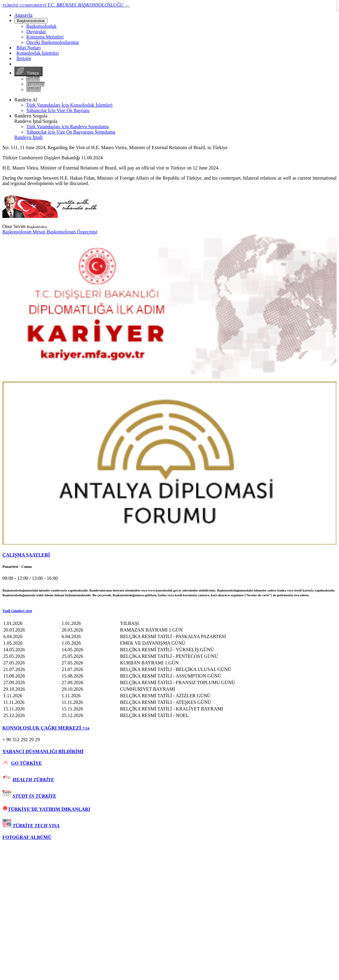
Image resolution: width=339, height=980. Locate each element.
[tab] (169, 555)
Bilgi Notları (29, 48)
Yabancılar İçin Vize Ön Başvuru (58, 110)
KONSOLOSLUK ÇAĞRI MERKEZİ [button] (46, 728)
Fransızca (35, 84)
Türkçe (28, 71)
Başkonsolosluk (31, 21)
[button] (169, 611)
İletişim (24, 58)
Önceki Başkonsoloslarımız (53, 42)
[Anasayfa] (23, 15)
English (34, 90)
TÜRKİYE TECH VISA (36, 826)
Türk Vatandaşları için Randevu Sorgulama (68, 127)
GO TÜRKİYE (26, 763)
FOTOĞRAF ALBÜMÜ (27, 837)
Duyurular (36, 32)
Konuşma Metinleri (45, 37)
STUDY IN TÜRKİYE (34, 796)
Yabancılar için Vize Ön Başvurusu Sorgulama (71, 132)
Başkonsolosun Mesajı (25, 232)
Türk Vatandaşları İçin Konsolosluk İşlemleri (70, 105)
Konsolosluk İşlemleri (38, 53)
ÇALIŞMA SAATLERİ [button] (26, 555)
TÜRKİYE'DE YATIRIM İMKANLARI (46, 809)
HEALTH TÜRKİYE (33, 780)
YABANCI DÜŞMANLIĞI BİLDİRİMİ (43, 752)
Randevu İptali (29, 137)
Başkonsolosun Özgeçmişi (72, 232)
